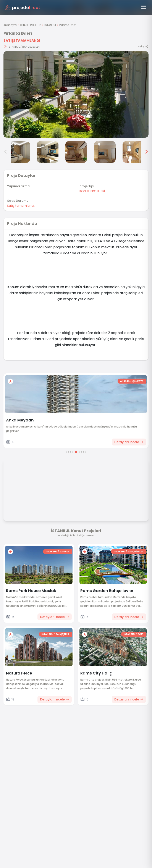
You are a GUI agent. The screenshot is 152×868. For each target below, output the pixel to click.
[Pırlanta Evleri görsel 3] (19, 152)
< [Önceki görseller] (6, 152)
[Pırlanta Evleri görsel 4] (48, 152)
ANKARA (125, 381)
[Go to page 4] (80, 452)
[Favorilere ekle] (10, 381)
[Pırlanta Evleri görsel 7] (133, 152)
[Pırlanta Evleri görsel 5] (76, 152)
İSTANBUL (50, 25)
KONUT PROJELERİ (31, 25)
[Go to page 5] (85, 452)
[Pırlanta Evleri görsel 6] (105, 152)
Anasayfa (10, 25)
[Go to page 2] (72, 452)
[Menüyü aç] (144, 7)
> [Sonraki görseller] (146, 152)
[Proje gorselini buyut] (76, 94)
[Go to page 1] (67, 452)
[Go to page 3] (76, 452)
